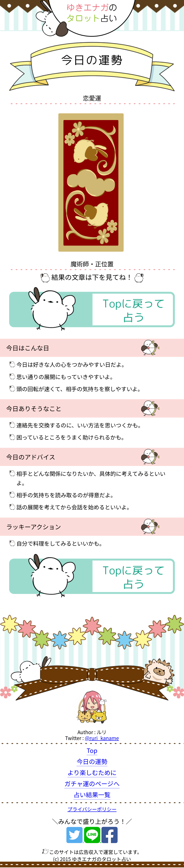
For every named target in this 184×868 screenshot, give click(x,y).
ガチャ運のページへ (92, 783)
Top (92, 750)
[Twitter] (75, 839)
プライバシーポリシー (92, 809)
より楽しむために (92, 772)
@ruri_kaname (102, 738)
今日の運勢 (92, 761)
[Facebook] (110, 839)
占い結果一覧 (92, 794)
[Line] (93, 839)
